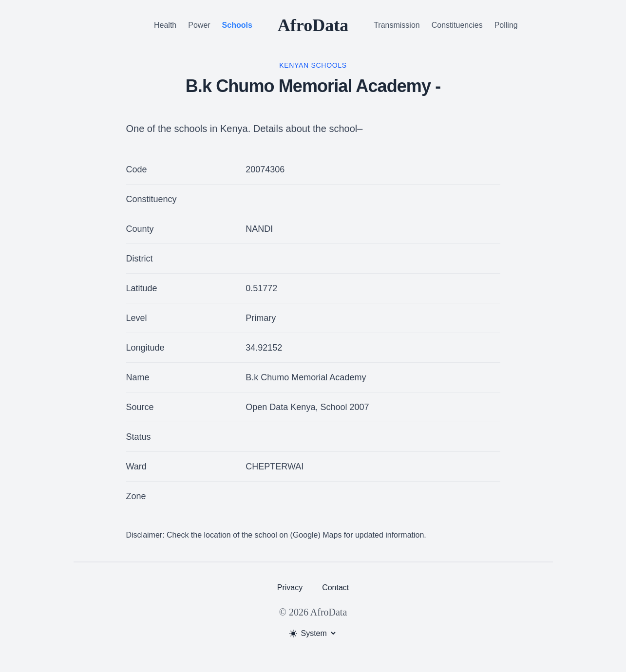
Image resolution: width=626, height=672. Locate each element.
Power (199, 25)
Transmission (397, 25)
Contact (335, 588)
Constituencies (457, 25)
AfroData (313, 25)
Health (165, 25)
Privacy (290, 588)
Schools (237, 25)
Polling (506, 25)
